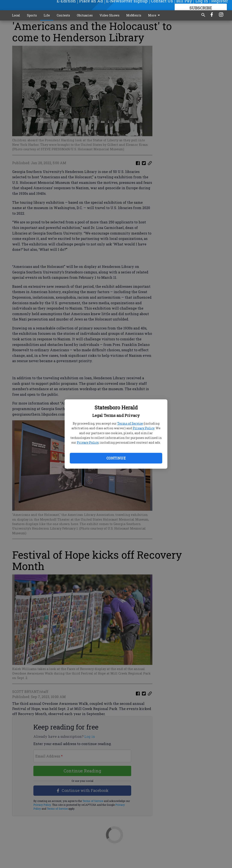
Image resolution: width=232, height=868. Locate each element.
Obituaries (85, 15)
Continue (116, 458)
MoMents (134, 15)
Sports (32, 15)
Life (47, 15)
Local (16, 15)
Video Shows (109, 15)
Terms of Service (130, 423)
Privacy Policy (144, 428)
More (155, 15)
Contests (63, 15)
